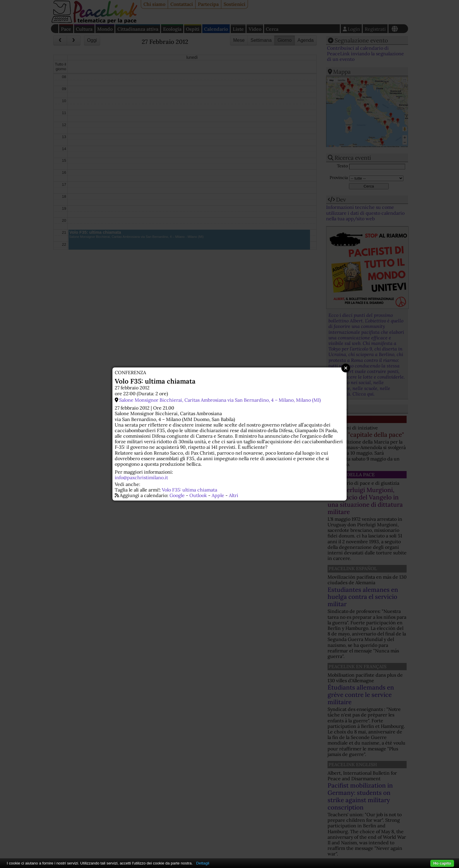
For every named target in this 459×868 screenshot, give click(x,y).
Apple (218, 495)
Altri (234, 495)
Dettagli (203, 863)
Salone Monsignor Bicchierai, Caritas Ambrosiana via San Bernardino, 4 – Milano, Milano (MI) (220, 400)
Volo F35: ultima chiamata (190, 490)
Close (346, 368)
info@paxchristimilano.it (141, 477)
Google (177, 495)
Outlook (198, 495)
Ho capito (442, 863)
